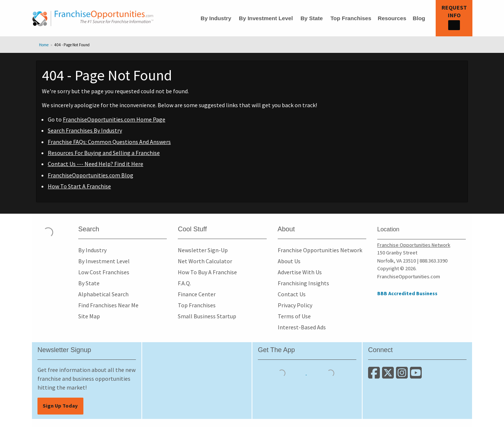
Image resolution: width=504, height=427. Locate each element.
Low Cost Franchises (104, 272)
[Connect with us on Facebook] (375, 376)
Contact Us (292, 294)
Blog (419, 18)
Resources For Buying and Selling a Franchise (104, 153)
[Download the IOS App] (282, 372)
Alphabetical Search (103, 294)
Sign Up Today (60, 406)
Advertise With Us (300, 272)
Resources (392, 18)
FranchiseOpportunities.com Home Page (114, 119)
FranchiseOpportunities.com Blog (91, 175)
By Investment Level (266, 18)
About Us (289, 261)
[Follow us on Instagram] (403, 376)
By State (312, 18)
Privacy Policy (295, 305)
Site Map (89, 316)
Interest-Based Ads (302, 327)
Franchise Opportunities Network (320, 250)
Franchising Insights (303, 283)
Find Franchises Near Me (108, 305)
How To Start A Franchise (79, 186)
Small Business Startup (207, 316)
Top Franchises (351, 18)
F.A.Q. (184, 283)
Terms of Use (294, 316)
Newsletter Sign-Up (203, 250)
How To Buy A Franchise (207, 272)
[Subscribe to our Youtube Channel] (416, 376)
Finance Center (197, 294)
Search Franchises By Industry (85, 130)
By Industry (216, 18)
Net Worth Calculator (205, 261)
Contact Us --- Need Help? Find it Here (96, 164)
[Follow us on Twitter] (389, 376)
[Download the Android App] (331, 372)
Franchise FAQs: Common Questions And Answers (109, 142)
